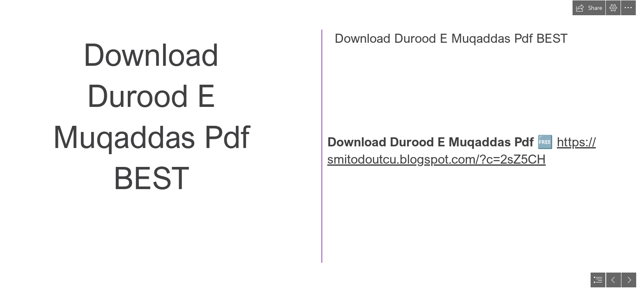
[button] (589, 8)
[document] (322, 148)
